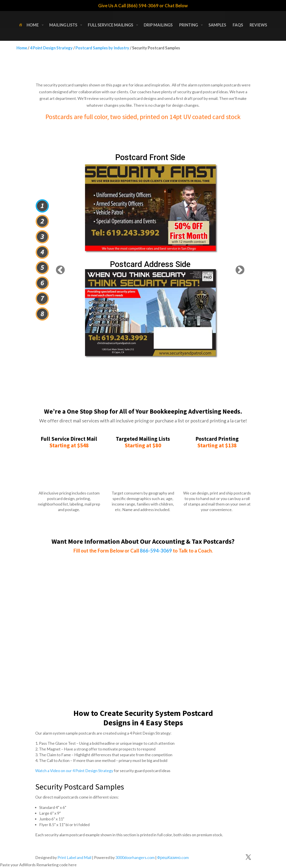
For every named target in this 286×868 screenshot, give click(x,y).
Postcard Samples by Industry (102, 48)
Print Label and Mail (74, 857)
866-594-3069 (156, 551)
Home (22, 48)
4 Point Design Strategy (51, 48)
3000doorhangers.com (135, 857)
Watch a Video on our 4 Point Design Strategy (74, 771)
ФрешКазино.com (173, 857)
